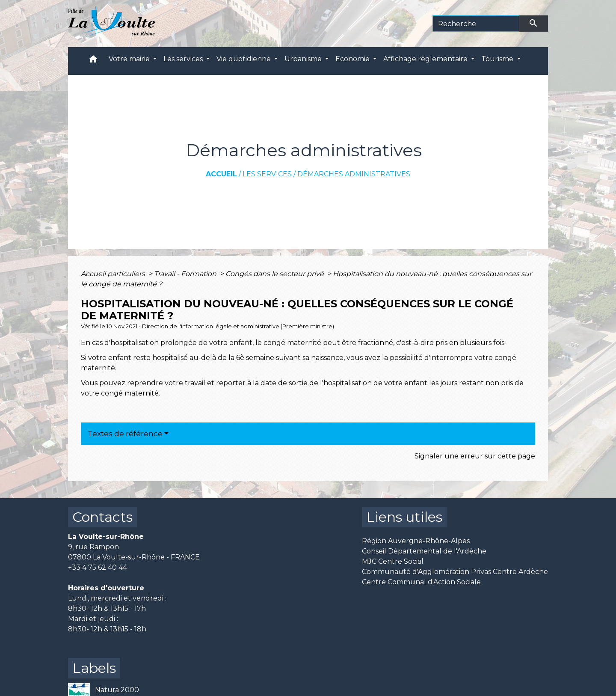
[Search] (476, 24)
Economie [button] (353, 59)
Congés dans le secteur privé (275, 274)
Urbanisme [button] (304, 59)
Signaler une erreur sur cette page (475, 456)
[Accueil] (111, 24)
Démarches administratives (354, 174)
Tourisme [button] (498, 59)
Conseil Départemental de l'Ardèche (424, 551)
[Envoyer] (534, 24)
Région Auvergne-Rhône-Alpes (416, 541)
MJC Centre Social (393, 561)
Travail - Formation (186, 274)
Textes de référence (125, 434)
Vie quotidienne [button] (244, 59)
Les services (267, 174)
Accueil (221, 174)
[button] (93, 61)
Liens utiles (404, 517)
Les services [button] (184, 59)
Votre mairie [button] (130, 59)
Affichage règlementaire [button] (426, 59)
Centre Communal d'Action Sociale (421, 582)
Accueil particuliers (114, 274)
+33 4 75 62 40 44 (98, 567)
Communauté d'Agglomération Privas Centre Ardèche (455, 572)
